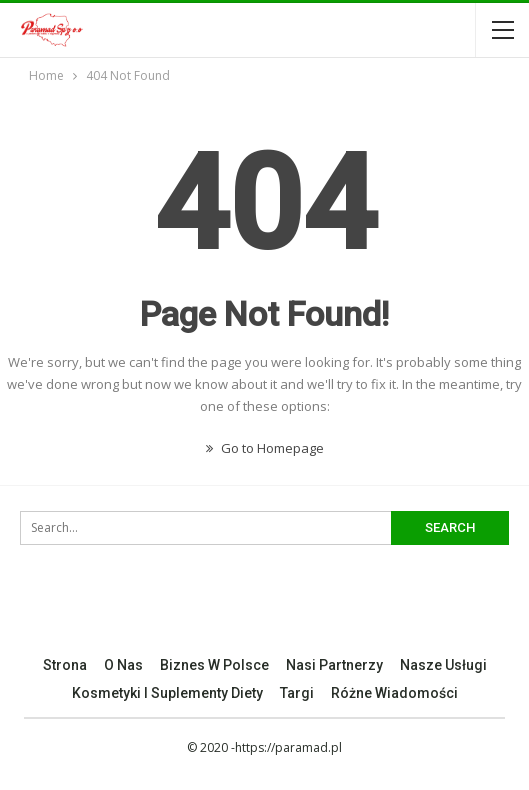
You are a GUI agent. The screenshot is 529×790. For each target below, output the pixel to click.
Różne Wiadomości (394, 693)
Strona (65, 665)
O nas (123, 665)
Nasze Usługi (443, 665)
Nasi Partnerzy (334, 665)
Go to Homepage (265, 448)
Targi (297, 693)
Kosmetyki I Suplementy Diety (167, 693)
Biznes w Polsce (214, 665)
